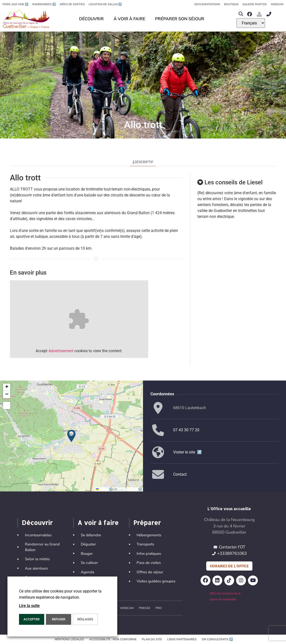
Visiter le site (188, 452)
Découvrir (37, 522)
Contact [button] (180, 474)
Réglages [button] (85, 619)
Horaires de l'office (229, 566)
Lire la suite (29, 606)
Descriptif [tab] (143, 162)
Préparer (147, 522)
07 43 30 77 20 (186, 430)
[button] (241, 14)
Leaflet (105, 489)
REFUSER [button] (59, 619)
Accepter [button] (31, 619)
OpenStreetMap (130, 489)
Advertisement (61, 351)
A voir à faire (98, 522)
